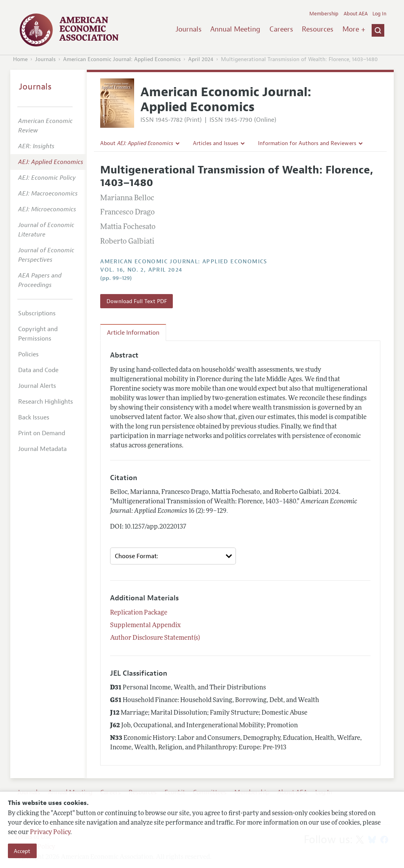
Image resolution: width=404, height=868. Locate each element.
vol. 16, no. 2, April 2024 (141, 270)
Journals (189, 29)
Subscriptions (37, 313)
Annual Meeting (235, 29)
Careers (281, 29)
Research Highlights (46, 402)
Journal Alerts (37, 386)
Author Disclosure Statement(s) (155, 638)
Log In (379, 14)
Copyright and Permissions (38, 334)
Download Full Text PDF (137, 301)
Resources (318, 29)
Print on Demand (42, 433)
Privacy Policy (50, 833)
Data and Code (38, 370)
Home (20, 59)
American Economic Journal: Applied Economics (122, 59)
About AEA (356, 14)
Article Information (133, 333)
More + (354, 29)
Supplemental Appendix (145, 626)
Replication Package (139, 613)
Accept (22, 851)
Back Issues (34, 417)
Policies (28, 354)
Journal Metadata (42, 449)
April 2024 (201, 59)
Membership (324, 14)
